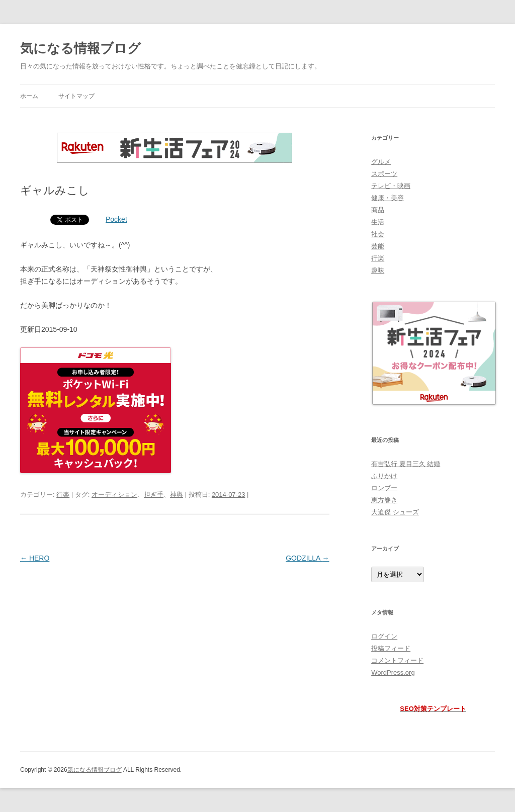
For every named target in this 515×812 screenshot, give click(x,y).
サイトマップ (76, 96)
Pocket (116, 219)
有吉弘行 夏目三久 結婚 (406, 464)
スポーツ (384, 174)
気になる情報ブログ (80, 48)
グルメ (381, 162)
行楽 (63, 494)
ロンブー (384, 488)
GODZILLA (307, 558)
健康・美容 (388, 198)
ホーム (29, 96)
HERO (35, 558)
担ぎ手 (154, 494)
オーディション (114, 494)
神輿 (177, 494)
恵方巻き (384, 500)
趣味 (378, 270)
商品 (378, 210)
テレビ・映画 (391, 186)
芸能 (378, 246)
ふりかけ (384, 476)
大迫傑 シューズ (395, 512)
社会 (378, 234)
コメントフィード (397, 660)
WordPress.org (393, 672)
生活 (378, 222)
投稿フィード (391, 648)
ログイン (384, 636)
